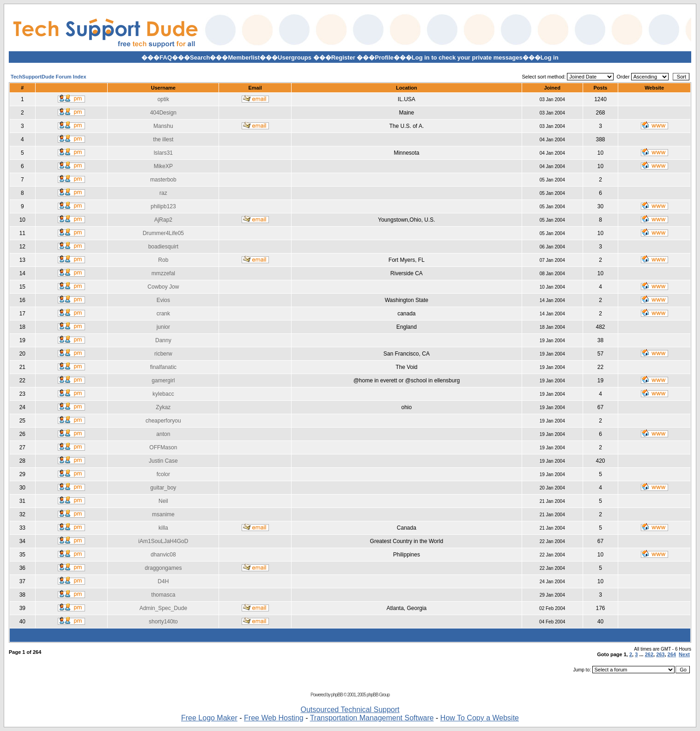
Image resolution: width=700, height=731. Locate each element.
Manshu (163, 126)
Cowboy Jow (163, 287)
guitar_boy (163, 488)
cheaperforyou (163, 421)
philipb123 (163, 206)
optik (163, 99)
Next (684, 654)
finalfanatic (163, 367)
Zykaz (163, 407)
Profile (384, 57)
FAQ (166, 57)
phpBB (337, 695)
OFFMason (163, 447)
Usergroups (295, 57)
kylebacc (163, 394)
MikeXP (163, 166)
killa (163, 528)
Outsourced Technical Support (350, 710)
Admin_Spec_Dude (163, 608)
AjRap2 (163, 220)
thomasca (163, 595)
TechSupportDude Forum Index (49, 77)
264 (672, 654)
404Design (163, 113)
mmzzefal (163, 273)
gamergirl (163, 381)
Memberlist (244, 57)
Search (200, 57)
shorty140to (163, 622)
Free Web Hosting (274, 718)
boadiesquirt (163, 247)
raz (163, 193)
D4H (163, 581)
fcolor (163, 474)
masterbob (163, 180)
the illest (163, 139)
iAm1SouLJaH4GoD (163, 541)
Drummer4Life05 (163, 233)
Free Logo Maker (209, 718)
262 (649, 654)
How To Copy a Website (480, 718)
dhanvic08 (163, 555)
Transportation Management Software (372, 718)
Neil (163, 501)
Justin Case (163, 461)
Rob (163, 260)
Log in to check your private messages (467, 57)
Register (343, 57)
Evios (163, 300)
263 (660, 654)
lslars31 (163, 153)
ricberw (163, 354)
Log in (550, 57)
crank (163, 314)
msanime (163, 514)
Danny (163, 340)
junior (163, 327)
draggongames (163, 568)
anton (163, 434)
